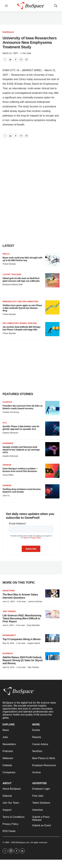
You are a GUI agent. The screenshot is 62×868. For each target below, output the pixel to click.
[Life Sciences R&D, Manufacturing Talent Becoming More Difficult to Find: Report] (52, 614)
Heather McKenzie (10, 433)
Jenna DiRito (8, 475)
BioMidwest (8, 32)
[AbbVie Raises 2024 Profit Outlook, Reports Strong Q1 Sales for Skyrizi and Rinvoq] (52, 656)
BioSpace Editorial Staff (13, 285)
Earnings (8, 443)
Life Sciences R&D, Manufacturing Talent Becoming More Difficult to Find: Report (22, 618)
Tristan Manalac (9, 264)
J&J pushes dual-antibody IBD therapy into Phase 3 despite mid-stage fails (21, 328)
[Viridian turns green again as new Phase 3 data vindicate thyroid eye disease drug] (52, 307)
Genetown (9, 591)
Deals (6, 254)
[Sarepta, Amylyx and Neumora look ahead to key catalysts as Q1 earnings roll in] (52, 449)
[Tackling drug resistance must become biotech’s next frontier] (52, 491)
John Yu (6, 496)
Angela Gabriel (34, 643)
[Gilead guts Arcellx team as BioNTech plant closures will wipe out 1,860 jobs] (52, 280)
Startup (7, 402)
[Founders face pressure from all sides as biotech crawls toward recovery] (52, 408)
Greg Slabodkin (33, 625)
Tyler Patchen (33, 667)
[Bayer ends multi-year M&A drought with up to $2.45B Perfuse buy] (52, 260)
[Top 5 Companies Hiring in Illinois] (52, 638)
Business (8, 653)
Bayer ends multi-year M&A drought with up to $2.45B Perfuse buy (22, 259)
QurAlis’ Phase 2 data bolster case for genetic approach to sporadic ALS (21, 428)
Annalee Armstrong (11, 412)
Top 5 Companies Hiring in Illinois (22, 639)
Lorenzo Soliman (35, 602)
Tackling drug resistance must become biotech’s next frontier (22, 491)
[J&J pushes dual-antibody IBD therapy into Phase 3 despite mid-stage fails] (52, 329)
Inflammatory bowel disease (20, 323)
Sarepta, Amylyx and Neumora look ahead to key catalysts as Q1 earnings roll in (21, 450)
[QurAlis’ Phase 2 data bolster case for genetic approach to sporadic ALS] (52, 429)
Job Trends (9, 611)
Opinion (7, 465)
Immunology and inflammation (20, 301)
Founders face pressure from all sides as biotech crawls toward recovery (23, 407)
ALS (5, 423)
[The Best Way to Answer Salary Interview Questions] (52, 593)
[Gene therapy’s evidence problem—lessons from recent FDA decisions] (52, 471)
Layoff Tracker (12, 274)
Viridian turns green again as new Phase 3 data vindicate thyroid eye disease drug (22, 308)
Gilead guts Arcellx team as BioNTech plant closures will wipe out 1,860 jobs (21, 280)
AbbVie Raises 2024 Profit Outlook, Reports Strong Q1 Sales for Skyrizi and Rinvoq (23, 660)
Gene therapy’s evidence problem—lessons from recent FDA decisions (20, 470)
